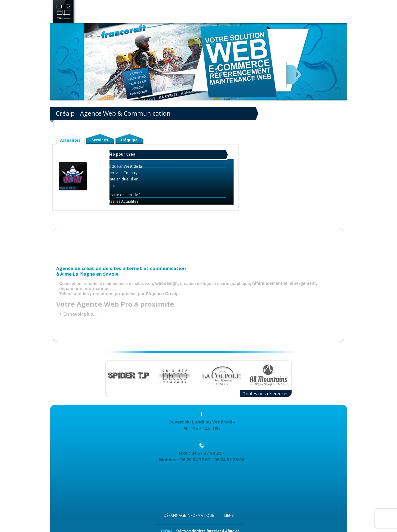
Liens (229, 515)
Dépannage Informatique (189, 515)
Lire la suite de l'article (119, 195)
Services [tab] (100, 140)
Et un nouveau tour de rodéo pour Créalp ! (100, 154)
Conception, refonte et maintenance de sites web (106, 284)
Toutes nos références (266, 394)
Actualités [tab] (70, 140)
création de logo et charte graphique (215, 284)
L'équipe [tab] (129, 140)
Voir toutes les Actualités (117, 201)
